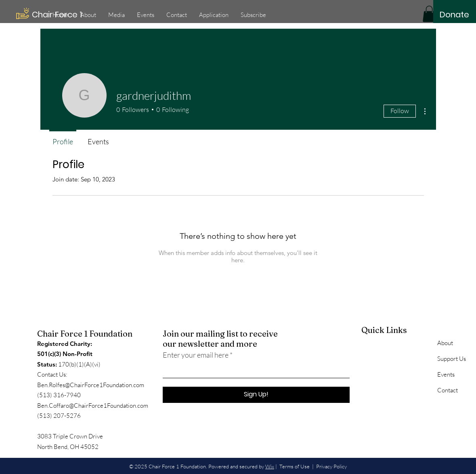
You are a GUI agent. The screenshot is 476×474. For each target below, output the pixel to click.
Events (446, 374)
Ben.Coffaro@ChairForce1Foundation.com (93, 406)
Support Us (452, 359)
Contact (448, 390)
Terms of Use (295, 466)
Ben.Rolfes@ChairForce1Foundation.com (91, 385)
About (445, 343)
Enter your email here (196, 355)
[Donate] (454, 15)
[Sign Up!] (256, 395)
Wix (270, 466)
